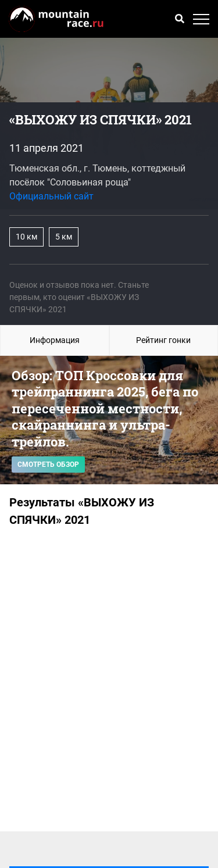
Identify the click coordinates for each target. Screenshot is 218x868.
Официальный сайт (51, 196)
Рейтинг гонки (163, 340)
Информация (55, 340)
